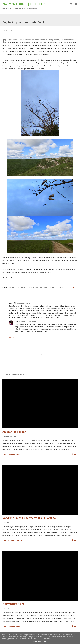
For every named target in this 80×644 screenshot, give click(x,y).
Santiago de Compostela (45, 287)
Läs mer (74, 454)
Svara (12, 338)
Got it (46, 642)
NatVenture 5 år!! (13, 604)
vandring (59, 287)
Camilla (18, 322)
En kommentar (14, 454)
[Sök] (71, 4)
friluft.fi (15, 287)
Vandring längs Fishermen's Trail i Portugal (30, 518)
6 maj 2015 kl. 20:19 (29, 322)
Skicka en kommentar (17, 540)
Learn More (37, 642)
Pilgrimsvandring (27, 287)
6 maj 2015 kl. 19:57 (24, 303)
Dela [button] (73, 287)
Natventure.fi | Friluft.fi (24, 4)
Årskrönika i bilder (14, 432)
